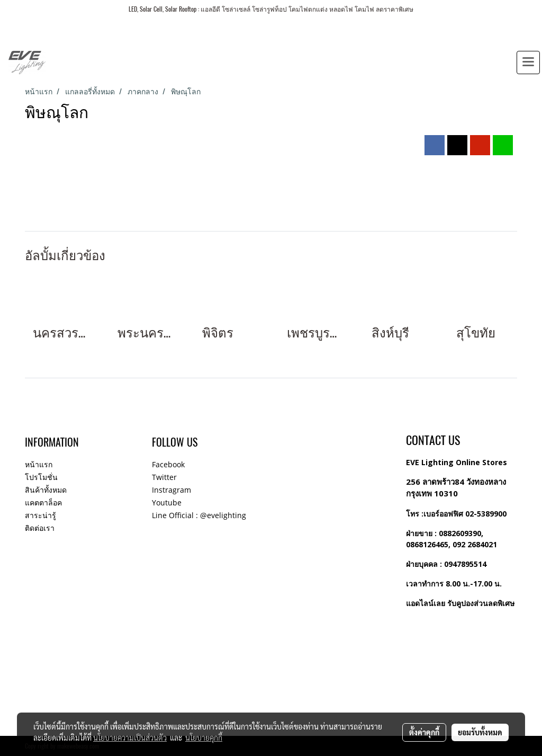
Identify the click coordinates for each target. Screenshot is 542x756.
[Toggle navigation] (528, 63)
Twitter (164, 477)
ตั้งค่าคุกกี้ (424, 732)
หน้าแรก (39, 464)
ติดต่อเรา (40, 528)
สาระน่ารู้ (40, 515)
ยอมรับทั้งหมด (480, 732)
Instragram (171, 490)
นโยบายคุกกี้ (204, 737)
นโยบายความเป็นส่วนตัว (130, 737)
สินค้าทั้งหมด (46, 490)
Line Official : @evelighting (199, 515)
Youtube (167, 502)
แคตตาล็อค (43, 502)
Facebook (168, 464)
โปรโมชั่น (41, 477)
